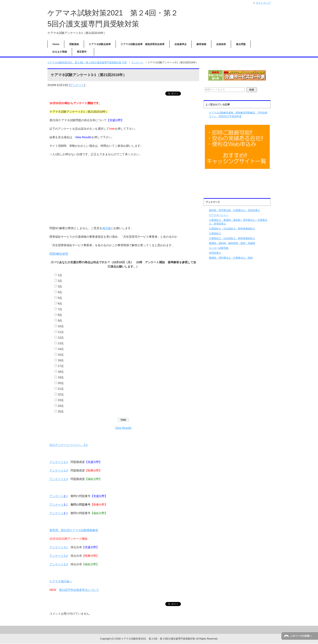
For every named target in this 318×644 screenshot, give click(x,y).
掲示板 (106, 228)
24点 (61, 406)
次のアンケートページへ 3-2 (69, 445)
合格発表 (221, 44)
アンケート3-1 (59, 547)
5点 (60, 298)
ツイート (180, 94)
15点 (61, 355)
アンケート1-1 (59, 462)
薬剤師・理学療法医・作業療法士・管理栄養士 (234, 210)
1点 (60, 275)
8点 (60, 315)
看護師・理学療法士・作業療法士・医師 (231, 258)
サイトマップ (263, 3)
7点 (60, 309)
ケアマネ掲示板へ (61, 581)
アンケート (77, 85)
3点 (60, 287)
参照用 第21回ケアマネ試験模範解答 (74, 530)
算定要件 (83, 52)
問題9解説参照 (59, 254)
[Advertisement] (123, 189)
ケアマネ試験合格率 (100, 44)
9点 (60, 321)
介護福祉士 (215, 233)
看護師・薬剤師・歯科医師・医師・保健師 (232, 243)
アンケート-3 (59, 513)
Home (56, 44)
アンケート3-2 (59, 556)
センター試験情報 (219, 248)
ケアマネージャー (219, 215)
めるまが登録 (60, 52)
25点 (61, 412)
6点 (60, 304)
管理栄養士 (215, 253)
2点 (60, 281)
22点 (61, 395)
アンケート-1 (59, 496)
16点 (61, 360)
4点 (60, 292)
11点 (61, 332)
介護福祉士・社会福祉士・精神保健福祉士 (232, 229)
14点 (61, 349)
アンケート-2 (59, 505)
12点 (61, 338)
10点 (61, 326)
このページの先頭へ (301, 636)
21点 (61, 389)
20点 (61, 383)
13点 (61, 343)
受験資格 (74, 44)
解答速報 (201, 44)
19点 (61, 378)
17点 (61, 366)
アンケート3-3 (59, 564)
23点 (61, 400)
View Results (123, 428)
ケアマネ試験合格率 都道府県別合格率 (143, 44)
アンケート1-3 (59, 479)
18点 (61, 372)
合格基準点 (180, 44)
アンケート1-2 (59, 471)
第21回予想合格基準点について (79, 590)
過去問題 (241, 44)
